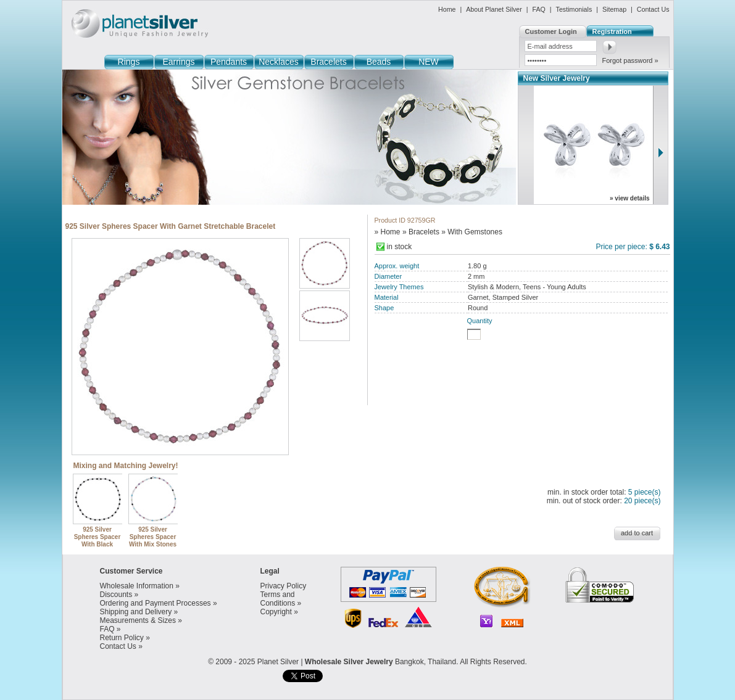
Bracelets (328, 62)
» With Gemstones (472, 232)
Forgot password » (630, 60)
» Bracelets (421, 232)
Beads (379, 62)
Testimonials (574, 9)
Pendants (229, 62)
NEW (429, 62)
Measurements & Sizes (138, 620)
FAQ (539, 9)
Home (447, 9)
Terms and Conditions (278, 599)
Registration (612, 31)
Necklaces (279, 62)
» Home (388, 232)
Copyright (276, 612)
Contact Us (653, 9)
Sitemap (614, 9)
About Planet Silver (494, 9)
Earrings (178, 62)
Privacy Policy (284, 586)
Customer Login (551, 31)
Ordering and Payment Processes (156, 603)
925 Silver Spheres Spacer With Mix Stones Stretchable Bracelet (154, 541)
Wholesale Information (137, 586)
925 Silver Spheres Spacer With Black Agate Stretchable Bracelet (98, 544)
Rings (129, 62)
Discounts (116, 595)
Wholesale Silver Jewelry (349, 662)
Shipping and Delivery (136, 612)
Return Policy (122, 638)
